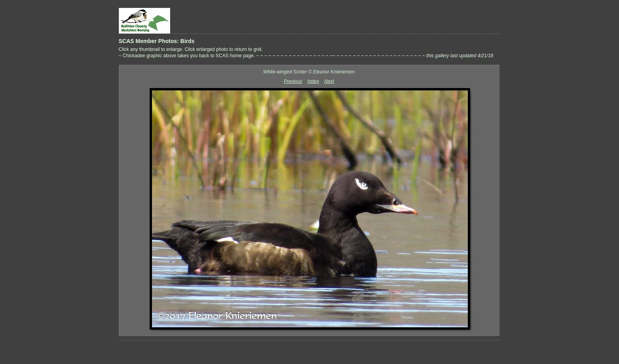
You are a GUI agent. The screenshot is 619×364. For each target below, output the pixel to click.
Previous (293, 81)
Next (329, 81)
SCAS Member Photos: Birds (157, 41)
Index (313, 81)
